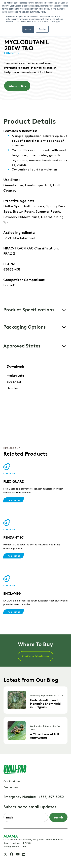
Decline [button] (42, 29)
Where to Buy (17, 86)
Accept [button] (28, 29)
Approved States (22, 345)
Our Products (12, 781)
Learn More (13, 500)
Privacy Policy (11, 846)
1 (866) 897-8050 (50, 796)
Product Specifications (29, 309)
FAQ (25, 846)
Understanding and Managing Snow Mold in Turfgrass (45, 703)
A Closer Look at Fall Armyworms (44, 736)
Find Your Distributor (36, 656)
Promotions (11, 787)
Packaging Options (25, 327)
